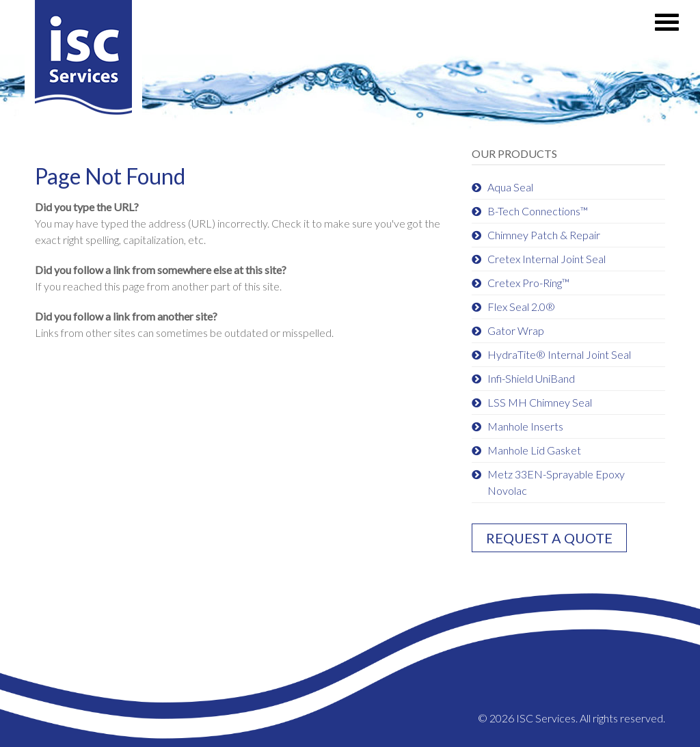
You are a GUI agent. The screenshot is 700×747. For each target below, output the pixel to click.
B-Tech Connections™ (538, 211)
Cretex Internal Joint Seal (547, 259)
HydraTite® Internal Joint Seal (559, 354)
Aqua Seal (510, 187)
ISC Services (83, 63)
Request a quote (549, 538)
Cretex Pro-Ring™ (528, 283)
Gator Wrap (516, 330)
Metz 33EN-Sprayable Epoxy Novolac (556, 482)
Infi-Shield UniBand (531, 378)
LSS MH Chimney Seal (540, 402)
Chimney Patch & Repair (544, 235)
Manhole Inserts (525, 426)
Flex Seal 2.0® (521, 307)
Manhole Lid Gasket (534, 450)
